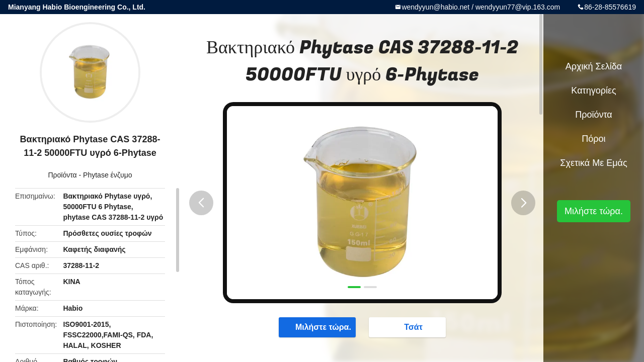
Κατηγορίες (593, 90)
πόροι (593, 139)
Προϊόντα (62, 175)
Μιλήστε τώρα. (318, 327)
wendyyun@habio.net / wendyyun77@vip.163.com (481, 7)
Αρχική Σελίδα (594, 66)
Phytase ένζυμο (107, 175)
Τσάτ (408, 327)
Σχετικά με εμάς (593, 163)
